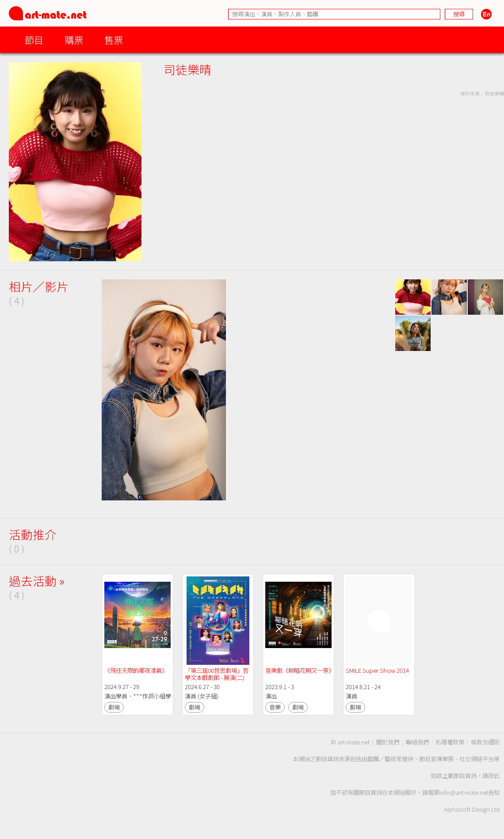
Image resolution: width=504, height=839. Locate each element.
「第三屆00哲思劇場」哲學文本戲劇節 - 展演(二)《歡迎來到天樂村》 (217, 677)
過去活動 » (37, 581)
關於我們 (388, 742)
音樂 (275, 707)
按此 (494, 776)
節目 (34, 40)
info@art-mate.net (464, 792)
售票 (114, 40)
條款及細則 (485, 742)
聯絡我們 (417, 742)
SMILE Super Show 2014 (377, 670)
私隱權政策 (450, 742)
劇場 (114, 707)
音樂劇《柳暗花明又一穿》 (300, 670)
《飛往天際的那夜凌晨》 (136, 670)
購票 (74, 40)
